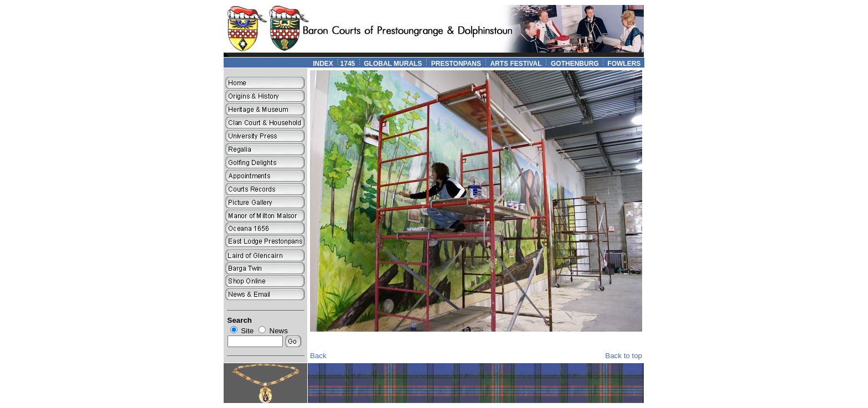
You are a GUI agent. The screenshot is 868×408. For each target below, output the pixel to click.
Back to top (624, 356)
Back (318, 356)
